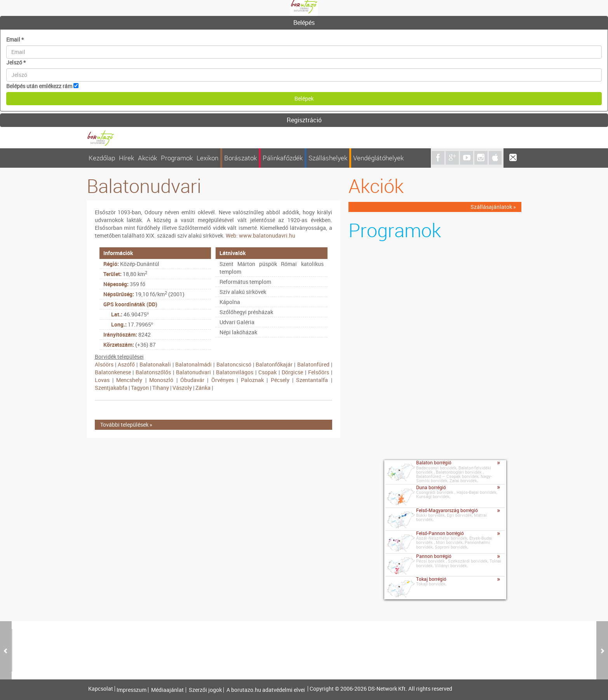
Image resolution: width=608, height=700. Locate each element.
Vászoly (182, 388)
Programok (177, 158)
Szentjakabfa (111, 388)
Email (15, 39)
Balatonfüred (313, 364)
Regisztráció (304, 120)
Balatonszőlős (153, 372)
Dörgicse (292, 372)
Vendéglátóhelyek (378, 158)
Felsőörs (319, 372)
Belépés (304, 23)
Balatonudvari (193, 372)
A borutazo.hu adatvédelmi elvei (266, 690)
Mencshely (129, 380)
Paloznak (252, 380)
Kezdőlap (102, 158)
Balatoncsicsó (234, 364)
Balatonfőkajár (274, 364)
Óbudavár (192, 380)
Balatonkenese (113, 372)
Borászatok (240, 158)
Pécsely (280, 380)
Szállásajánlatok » (493, 207)
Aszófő (126, 364)
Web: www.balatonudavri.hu (260, 235)
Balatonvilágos (235, 372)
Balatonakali (155, 364)
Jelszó (16, 62)
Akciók (147, 158)
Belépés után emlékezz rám (39, 86)
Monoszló (161, 380)
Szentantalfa (312, 380)
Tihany (161, 388)
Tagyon (140, 388)
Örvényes (223, 380)
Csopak (267, 372)
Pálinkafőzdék (283, 158)
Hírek (126, 158)
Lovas (102, 380)
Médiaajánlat (167, 690)
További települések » (126, 425)
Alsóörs (104, 364)
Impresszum (132, 690)
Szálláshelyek (328, 158)
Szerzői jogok (205, 690)
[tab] (304, 23)
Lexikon (207, 158)
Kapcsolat (101, 689)
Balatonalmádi (193, 364)
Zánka (203, 388)
